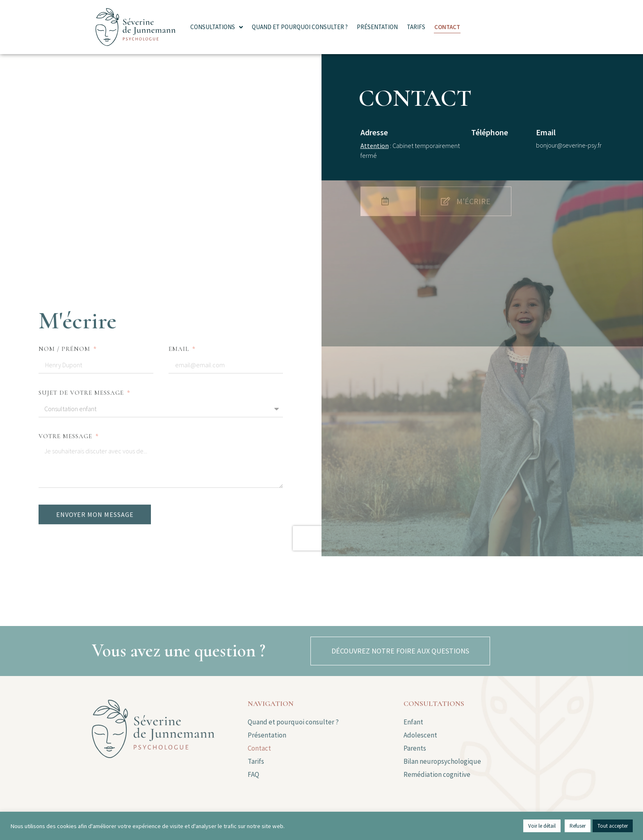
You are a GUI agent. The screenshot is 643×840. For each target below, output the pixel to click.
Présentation (377, 27)
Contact (447, 27)
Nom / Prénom (65, 158)
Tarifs (416, 27)
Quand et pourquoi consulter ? (300, 27)
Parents (415, 748)
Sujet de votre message (82, 202)
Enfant (413, 722)
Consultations (217, 27)
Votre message (66, 245)
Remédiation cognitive (437, 774)
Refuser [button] (578, 826)
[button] (400, 651)
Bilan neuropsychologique (442, 761)
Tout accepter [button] (613, 826)
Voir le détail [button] (542, 826)
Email (180, 158)
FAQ (253, 774)
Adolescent (421, 735)
